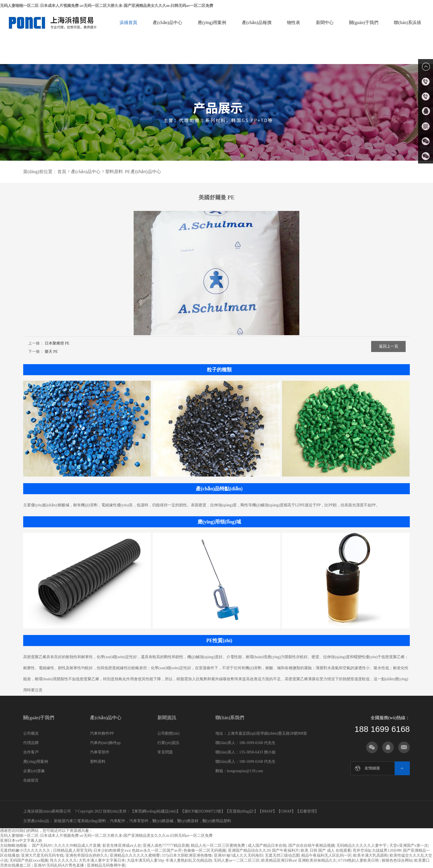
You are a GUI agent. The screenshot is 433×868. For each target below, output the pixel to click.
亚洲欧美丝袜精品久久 (317, 860)
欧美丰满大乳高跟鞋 (371, 855)
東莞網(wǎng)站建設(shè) (155, 811)
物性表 (294, 23)
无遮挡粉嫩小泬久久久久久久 (26, 850)
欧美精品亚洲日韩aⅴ (279, 860)
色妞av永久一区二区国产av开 (157, 850)
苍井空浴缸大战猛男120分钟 (377, 850)
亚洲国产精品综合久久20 (249, 850)
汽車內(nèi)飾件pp (105, 743)
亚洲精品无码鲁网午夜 (106, 865)
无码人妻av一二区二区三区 (237, 860)
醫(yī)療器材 (188, 821)
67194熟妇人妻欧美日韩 (359, 860)
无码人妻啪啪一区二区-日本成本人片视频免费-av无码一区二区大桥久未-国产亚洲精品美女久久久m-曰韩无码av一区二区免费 (107, 6)
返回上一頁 (389, 346)
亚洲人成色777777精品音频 (166, 845)
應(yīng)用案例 (212, 23)
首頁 (62, 172)
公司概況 (31, 733)
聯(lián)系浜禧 (407, 23)
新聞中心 (325, 23)
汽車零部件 (100, 752)
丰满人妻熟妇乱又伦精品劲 (189, 860)
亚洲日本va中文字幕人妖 (21, 841)
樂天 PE (51, 352)
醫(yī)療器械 (163, 821)
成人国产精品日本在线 (267, 845)
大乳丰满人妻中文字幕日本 (102, 860)
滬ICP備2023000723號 (203, 811)
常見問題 (165, 752)
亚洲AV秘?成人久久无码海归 (238, 855)
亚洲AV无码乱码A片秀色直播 (59, 865)
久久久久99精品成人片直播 (77, 845)
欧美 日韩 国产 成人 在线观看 (326, 850)
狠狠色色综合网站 (397, 860)
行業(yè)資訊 (168, 743)
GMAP (286, 811)
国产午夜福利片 (286, 850)
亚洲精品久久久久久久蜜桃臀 (135, 855)
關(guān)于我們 (364, 23)
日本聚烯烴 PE (57, 343)
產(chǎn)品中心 (167, 23)
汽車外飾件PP (102, 733)
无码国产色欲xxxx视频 (29, 860)
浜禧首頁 (128, 23)
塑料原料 (114, 172)
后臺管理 (307, 811)
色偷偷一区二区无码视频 (205, 850)
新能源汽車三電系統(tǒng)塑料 (80, 821)
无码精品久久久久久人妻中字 (362, 845)
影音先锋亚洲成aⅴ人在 (122, 845)
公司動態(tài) (168, 733)
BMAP (267, 811)
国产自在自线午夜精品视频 (311, 845)
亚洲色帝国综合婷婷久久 (87, 855)
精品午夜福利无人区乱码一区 (326, 855)
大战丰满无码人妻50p (145, 860)
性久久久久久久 (64, 860)
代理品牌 (31, 743)
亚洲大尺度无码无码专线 (42, 855)
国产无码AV (42, 845)
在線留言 (31, 780)
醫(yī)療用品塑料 (217, 821)
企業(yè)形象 (34, 771)
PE (127, 172)
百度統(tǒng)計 (241, 811)
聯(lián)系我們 (230, 718)
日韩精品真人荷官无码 (72, 850)
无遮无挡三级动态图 (282, 855)
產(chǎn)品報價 (257, 23)
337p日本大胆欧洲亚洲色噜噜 (187, 855)
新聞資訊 (167, 718)
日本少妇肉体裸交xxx (112, 850)
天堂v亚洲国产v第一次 (409, 845)
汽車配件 (118, 821)
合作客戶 (31, 752)
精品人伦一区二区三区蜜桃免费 (218, 845)
